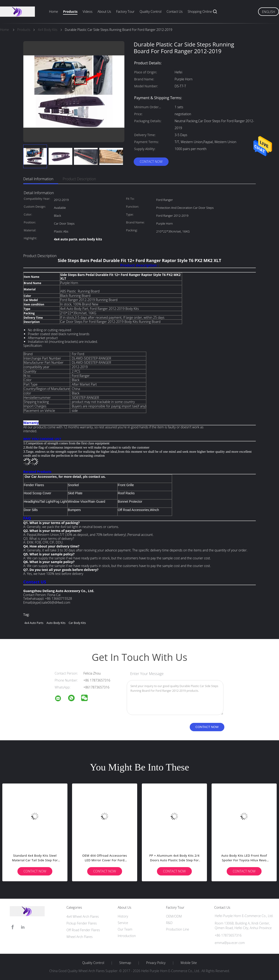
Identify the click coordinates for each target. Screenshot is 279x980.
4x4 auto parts (34, 623)
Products (70, 11)
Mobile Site (189, 963)
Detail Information (38, 179)
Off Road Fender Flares (83, 930)
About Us (104, 11)
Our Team (125, 929)
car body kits (77, 623)
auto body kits (56, 623)
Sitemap (125, 963)
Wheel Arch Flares (80, 937)
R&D (169, 923)
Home (53, 11)
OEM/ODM (174, 916)
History (123, 916)
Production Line (178, 929)
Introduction (127, 936)
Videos (87, 11)
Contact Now (151, 162)
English (269, 12)
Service (123, 923)
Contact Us (175, 11)
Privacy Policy (156, 963)
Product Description (79, 179)
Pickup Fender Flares (82, 923)
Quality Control (150, 11)
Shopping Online (200, 11)
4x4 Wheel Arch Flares (83, 916)
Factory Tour (125, 11)
